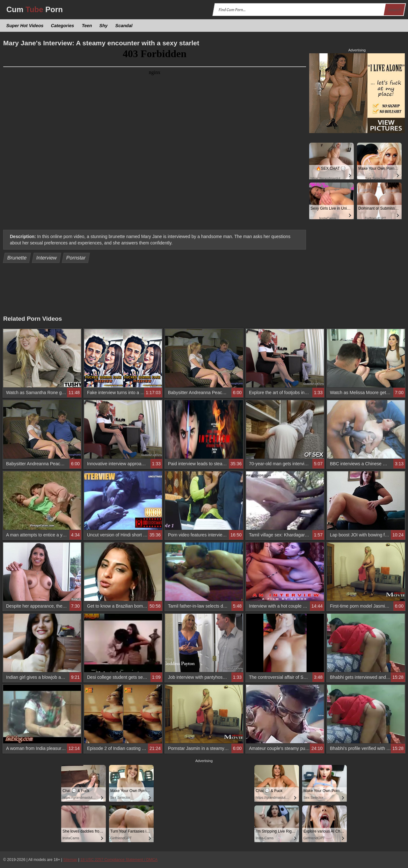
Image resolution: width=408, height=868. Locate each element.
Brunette (17, 258)
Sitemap (70, 860)
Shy (104, 26)
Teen (87, 26)
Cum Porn (35, 9)
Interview (47, 258)
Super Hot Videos (25, 26)
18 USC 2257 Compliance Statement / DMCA (119, 860)
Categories (63, 26)
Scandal (124, 26)
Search (394, 10)
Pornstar (76, 258)
